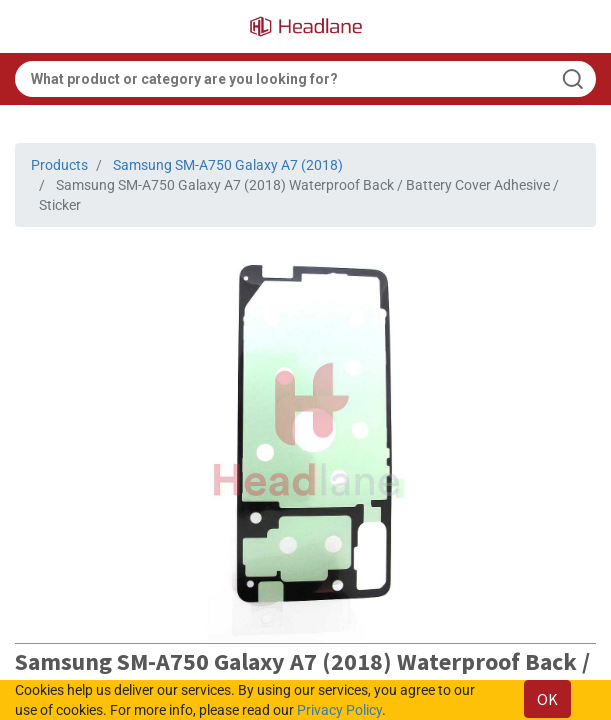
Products (59, 165)
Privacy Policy (339, 710)
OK (547, 699)
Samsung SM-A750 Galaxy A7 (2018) (228, 165)
